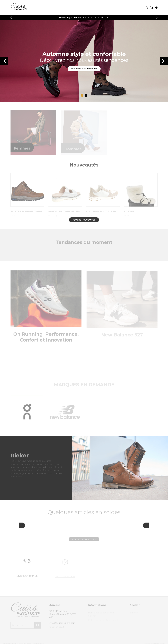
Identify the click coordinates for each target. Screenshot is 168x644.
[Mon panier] (152, 8)
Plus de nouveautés (84, 221)
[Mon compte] (156, 8)
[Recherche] (147, 8)
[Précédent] (11, 18)
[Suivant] (146, 527)
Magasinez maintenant (84, 69)
